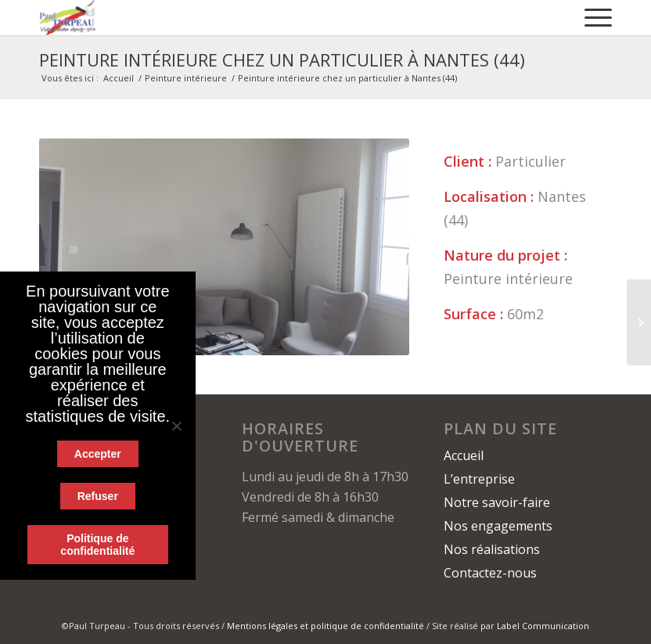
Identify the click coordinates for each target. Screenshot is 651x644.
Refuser (98, 496)
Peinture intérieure (186, 78)
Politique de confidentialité (97, 545)
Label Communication (543, 626)
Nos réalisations (492, 549)
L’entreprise (479, 479)
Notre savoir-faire (497, 502)
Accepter (98, 454)
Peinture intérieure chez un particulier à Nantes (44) (282, 59)
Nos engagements (498, 526)
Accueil (119, 78)
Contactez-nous (490, 573)
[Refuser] (176, 426)
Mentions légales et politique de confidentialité (325, 626)
